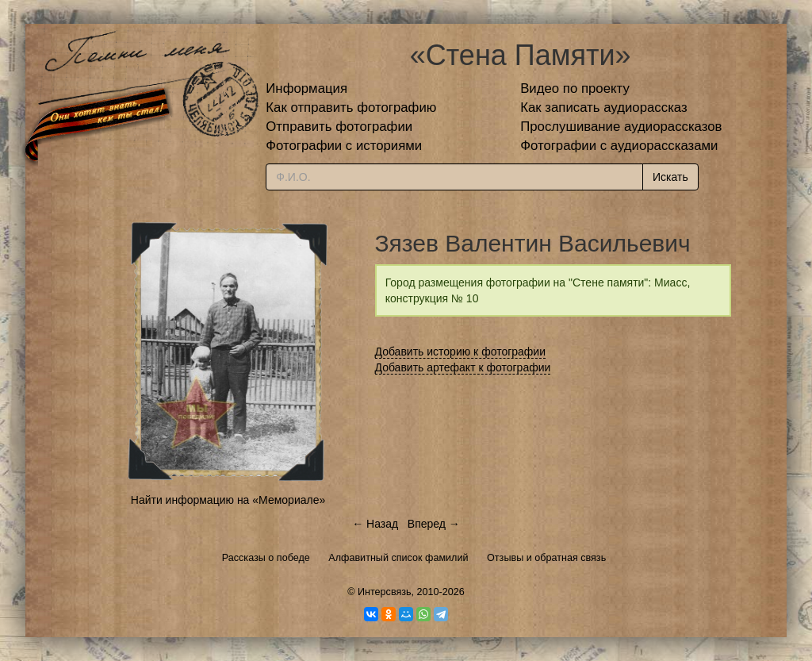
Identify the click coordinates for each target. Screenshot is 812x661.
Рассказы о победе (266, 558)
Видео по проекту (575, 88)
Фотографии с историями (344, 146)
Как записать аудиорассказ (604, 108)
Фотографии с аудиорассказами (619, 146)
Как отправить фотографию (351, 108)
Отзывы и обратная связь (546, 558)
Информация (306, 88)
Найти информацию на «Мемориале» (228, 500)
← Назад (375, 524)
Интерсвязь (385, 592)
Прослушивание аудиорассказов (621, 127)
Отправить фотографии (339, 127)
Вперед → (434, 524)
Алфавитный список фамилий (398, 558)
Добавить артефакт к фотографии (463, 367)
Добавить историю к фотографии (461, 352)
